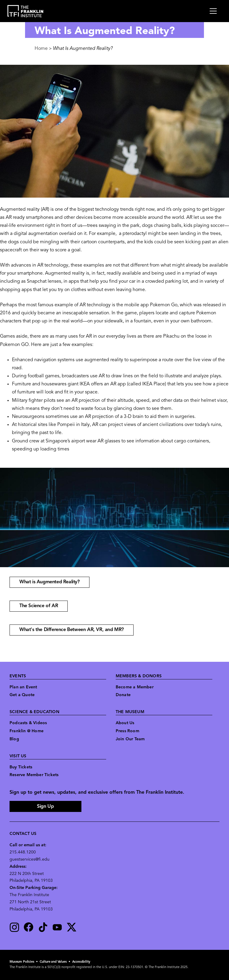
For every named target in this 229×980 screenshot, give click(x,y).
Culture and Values (53, 962)
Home (41, 49)
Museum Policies (22, 962)
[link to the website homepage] (25, 11)
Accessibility (81, 962)
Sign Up (45, 807)
